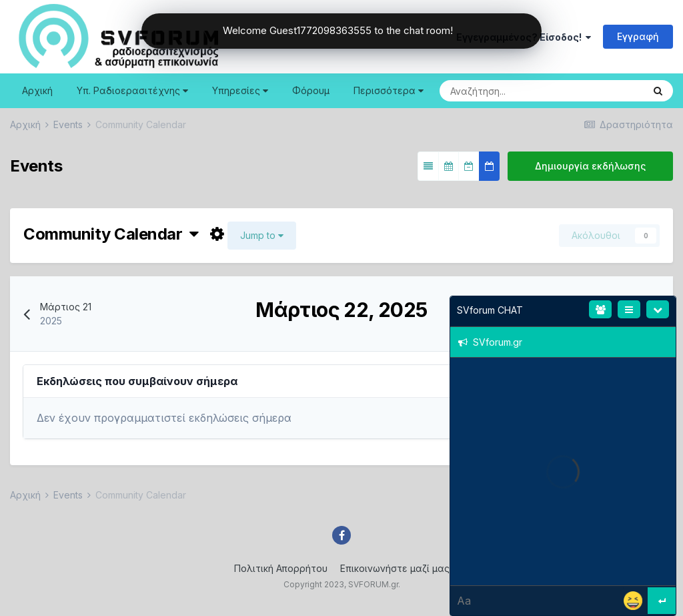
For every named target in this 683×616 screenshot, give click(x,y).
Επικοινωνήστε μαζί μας (395, 568)
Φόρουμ (311, 90)
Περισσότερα (389, 90)
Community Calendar (111, 234)
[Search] (501, 91)
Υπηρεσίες (240, 90)
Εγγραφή (638, 36)
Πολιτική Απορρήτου (281, 568)
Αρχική (37, 90)
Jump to (262, 235)
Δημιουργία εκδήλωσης (590, 166)
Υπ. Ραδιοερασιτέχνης (132, 90)
